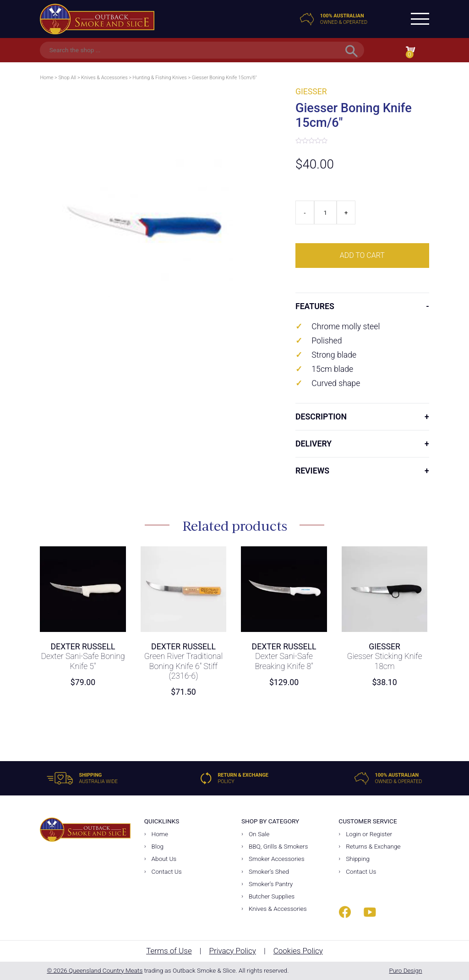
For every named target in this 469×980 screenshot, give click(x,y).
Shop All (67, 78)
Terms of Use (169, 951)
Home (46, 78)
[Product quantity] (325, 212)
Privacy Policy (232, 951)
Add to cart (362, 255)
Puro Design (405, 970)
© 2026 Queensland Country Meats (95, 970)
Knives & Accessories (104, 78)
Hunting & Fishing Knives (160, 78)
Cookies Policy (298, 951)
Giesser (311, 92)
